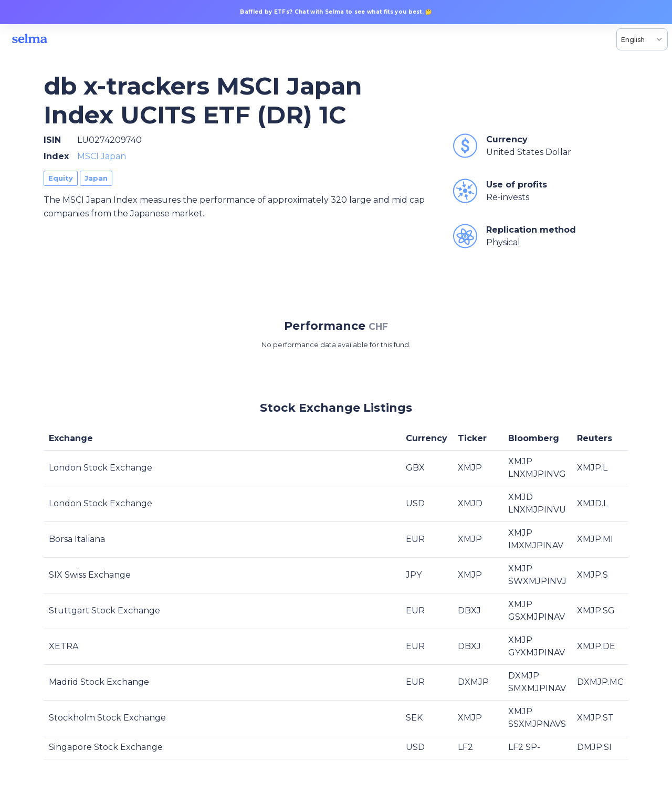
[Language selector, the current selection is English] (642, 39)
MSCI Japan (102, 156)
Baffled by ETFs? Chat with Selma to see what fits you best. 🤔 (336, 12)
